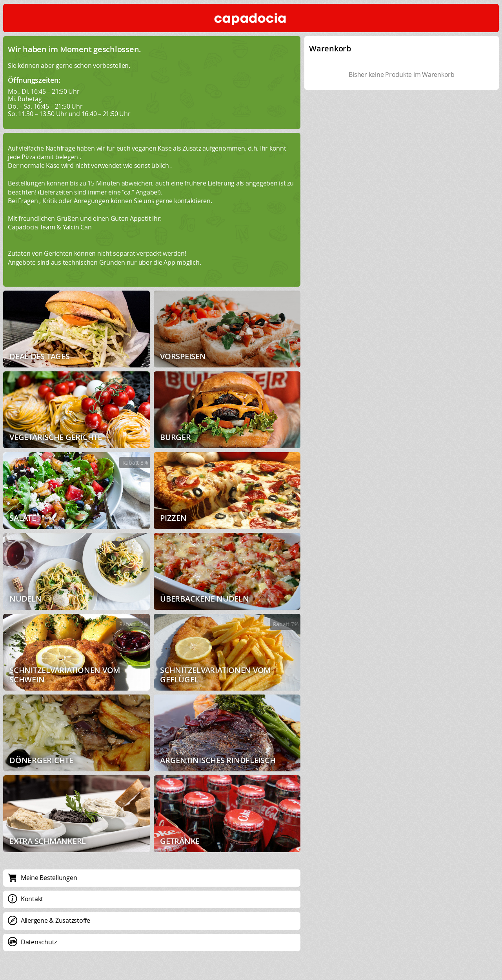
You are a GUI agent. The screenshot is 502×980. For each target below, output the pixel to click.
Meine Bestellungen (42, 878)
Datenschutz (32, 942)
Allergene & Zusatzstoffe (49, 920)
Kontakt (25, 899)
